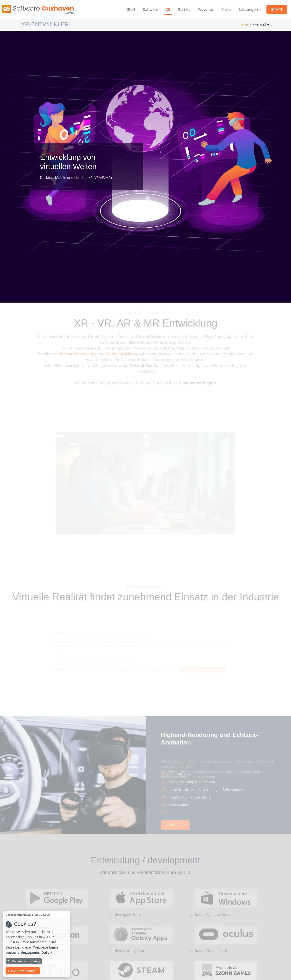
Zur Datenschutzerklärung (24, 961)
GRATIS (277, 9)
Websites (206, 9)
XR (168, 9)
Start (131, 9)
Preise (226, 9)
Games (184, 9)
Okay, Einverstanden (23, 971)
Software (150, 9)
